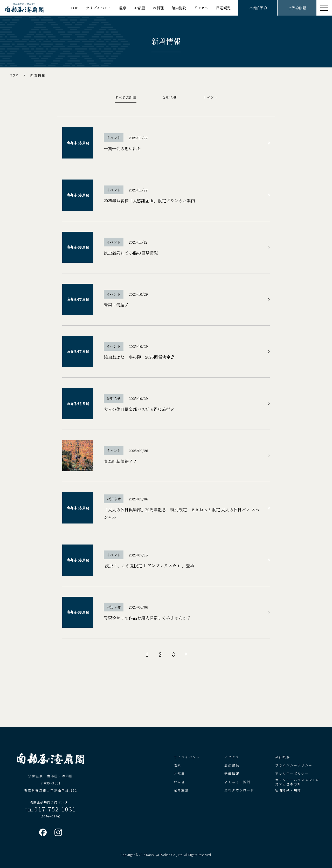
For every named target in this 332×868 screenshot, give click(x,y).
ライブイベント (99, 8)
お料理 (158, 8)
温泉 (123, 8)
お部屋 (140, 8)
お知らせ (170, 97)
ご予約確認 (297, 8)
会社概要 (283, 757)
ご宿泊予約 (258, 8)
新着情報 (232, 773)
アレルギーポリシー (292, 773)
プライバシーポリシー (294, 765)
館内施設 (179, 8)
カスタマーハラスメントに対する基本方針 (298, 782)
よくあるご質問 (237, 782)
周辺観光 (223, 8)
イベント (210, 97)
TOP (74, 8)
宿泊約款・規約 (288, 790)
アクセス (201, 8)
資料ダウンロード (239, 790)
